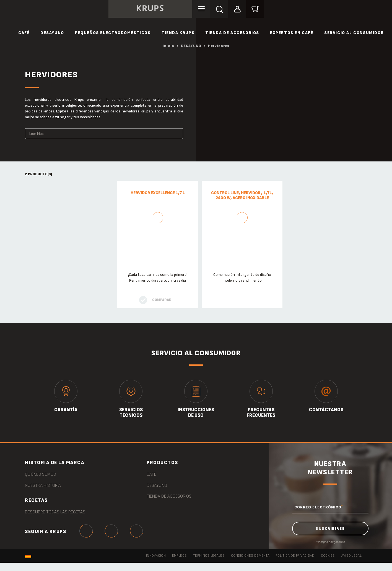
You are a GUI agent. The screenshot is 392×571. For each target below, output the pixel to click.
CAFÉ (24, 33)
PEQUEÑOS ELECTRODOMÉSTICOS (113, 33)
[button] (241, 9)
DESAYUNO (52, 33)
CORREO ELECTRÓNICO (319, 507)
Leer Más (37, 134)
